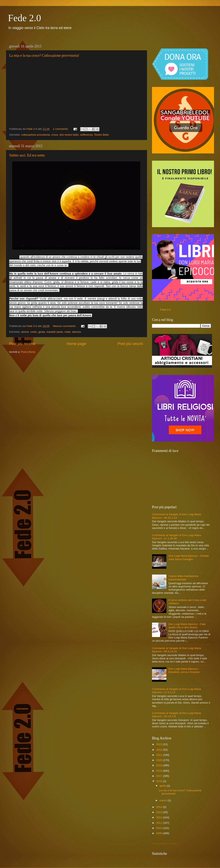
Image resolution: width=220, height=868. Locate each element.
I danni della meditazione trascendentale (183, 578)
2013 (160, 812)
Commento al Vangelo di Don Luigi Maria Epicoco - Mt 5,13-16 (176, 650)
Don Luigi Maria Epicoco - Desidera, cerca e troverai (184, 670)
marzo (163, 800)
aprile (163, 786)
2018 (160, 771)
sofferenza (86, 135)
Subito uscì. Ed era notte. (27, 155)
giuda (42, 332)
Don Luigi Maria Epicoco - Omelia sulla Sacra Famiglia (188, 557)
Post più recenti (22, 344)
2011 (160, 823)
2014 (160, 807)
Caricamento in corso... (166, 843)
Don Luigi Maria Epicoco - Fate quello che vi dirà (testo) (187, 626)
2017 (160, 776)
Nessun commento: (65, 326)
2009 (160, 833)
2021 (160, 755)
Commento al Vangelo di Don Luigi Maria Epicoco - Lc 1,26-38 (176, 537)
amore (25, 332)
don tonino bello (69, 135)
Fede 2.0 (24, 18)
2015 (160, 781)
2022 (160, 750)
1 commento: (61, 129)
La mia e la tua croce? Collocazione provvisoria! (44, 55)
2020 (160, 760)
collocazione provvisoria (35, 135)
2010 (160, 828)
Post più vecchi (130, 344)
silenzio (76, 332)
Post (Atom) (28, 352)
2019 (160, 765)
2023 (160, 744)
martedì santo (55, 332)
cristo (34, 332)
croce (55, 135)
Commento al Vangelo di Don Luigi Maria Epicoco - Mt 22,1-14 (176, 516)
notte (67, 332)
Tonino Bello (101, 135)
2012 (160, 817)
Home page (76, 344)
